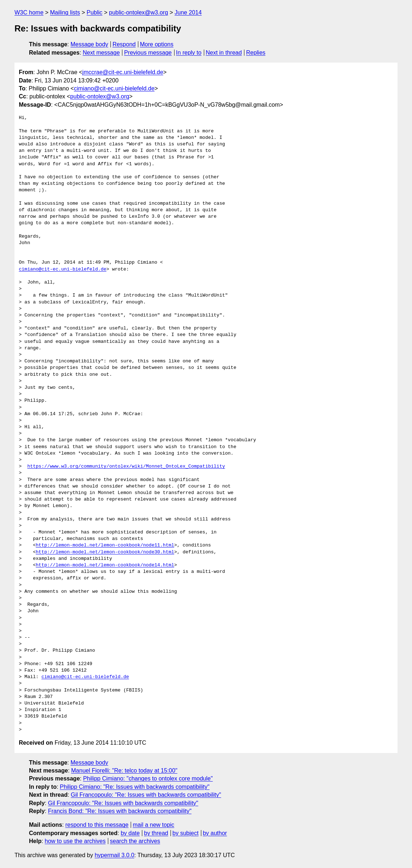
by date (130, 833)
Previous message (148, 53)
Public (94, 12)
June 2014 (188, 12)
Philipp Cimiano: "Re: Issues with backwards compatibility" (134, 787)
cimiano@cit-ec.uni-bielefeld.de (114, 88)
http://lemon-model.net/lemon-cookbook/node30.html (105, 552)
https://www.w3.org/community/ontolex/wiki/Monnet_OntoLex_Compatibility (126, 467)
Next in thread (224, 53)
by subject (185, 833)
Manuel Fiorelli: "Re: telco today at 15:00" (124, 771)
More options (157, 44)
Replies (256, 53)
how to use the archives (75, 841)
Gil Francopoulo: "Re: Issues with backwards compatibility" (146, 795)
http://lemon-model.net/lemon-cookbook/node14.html (105, 565)
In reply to (189, 53)
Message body (89, 44)
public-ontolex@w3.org (138, 12)
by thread (156, 833)
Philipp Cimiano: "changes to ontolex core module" (148, 778)
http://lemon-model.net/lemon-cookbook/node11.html (105, 545)
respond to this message (97, 825)
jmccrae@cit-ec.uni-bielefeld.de (123, 72)
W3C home (29, 12)
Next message (101, 53)
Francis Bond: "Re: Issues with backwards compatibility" (119, 811)
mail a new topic (154, 825)
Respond (124, 44)
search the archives (135, 841)
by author (215, 833)
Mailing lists (65, 12)
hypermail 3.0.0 (114, 855)
